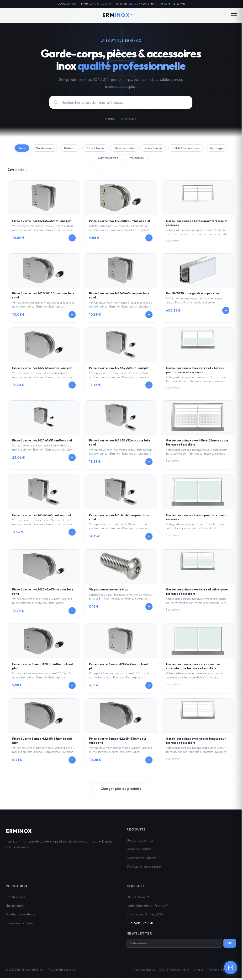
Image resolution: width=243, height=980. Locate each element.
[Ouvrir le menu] (234, 15)
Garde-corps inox (140, 842)
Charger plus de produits (121, 790)
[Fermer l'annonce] (238, 4)
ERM (117, 15)
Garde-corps (49, 149)
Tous (24, 149)
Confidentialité (179, 971)
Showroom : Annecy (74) (145, 916)
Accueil (110, 119)
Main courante (137, 149)
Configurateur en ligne (144, 868)
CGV (162, 971)
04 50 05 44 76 (138, 899)
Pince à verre (169, 149)
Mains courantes (139, 851)
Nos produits (15, 907)
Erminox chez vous (20, 925)
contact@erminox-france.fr (147, 907)
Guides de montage (20, 916)
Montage (89, 159)
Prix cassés (151, 159)
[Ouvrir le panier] (231, 968)
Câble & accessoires (206, 149)
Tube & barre (105, 149)
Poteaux (77, 149)
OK (230, 945)
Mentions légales (144, 971)
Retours (214, 971)
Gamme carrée (119, 159)
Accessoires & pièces (141, 859)
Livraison (199, 971)
